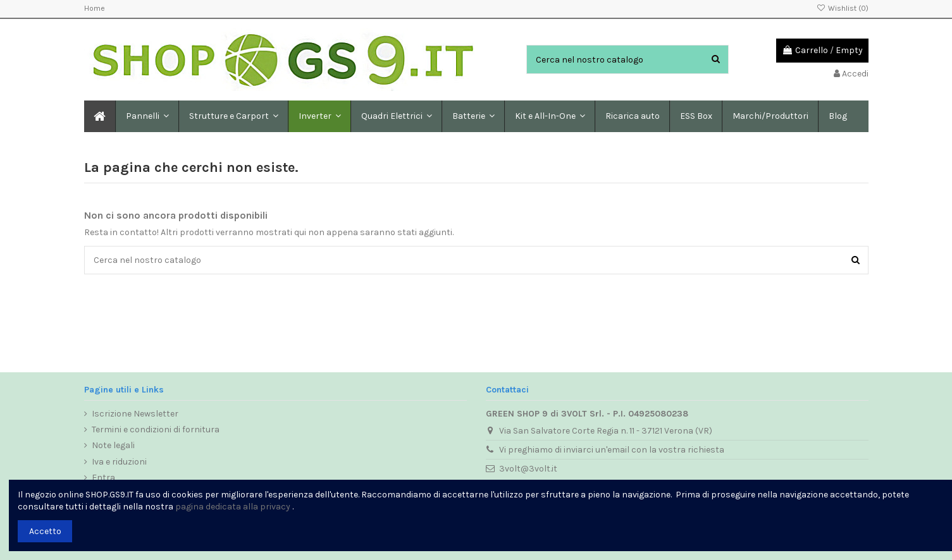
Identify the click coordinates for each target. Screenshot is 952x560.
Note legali (113, 445)
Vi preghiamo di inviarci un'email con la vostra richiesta (612, 450)
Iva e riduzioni (119, 462)
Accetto (45, 531)
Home (95, 8)
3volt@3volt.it (528, 469)
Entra (103, 478)
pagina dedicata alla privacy (233, 507)
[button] (233, 116)
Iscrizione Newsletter (135, 414)
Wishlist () (842, 8)
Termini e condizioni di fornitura (156, 429)
